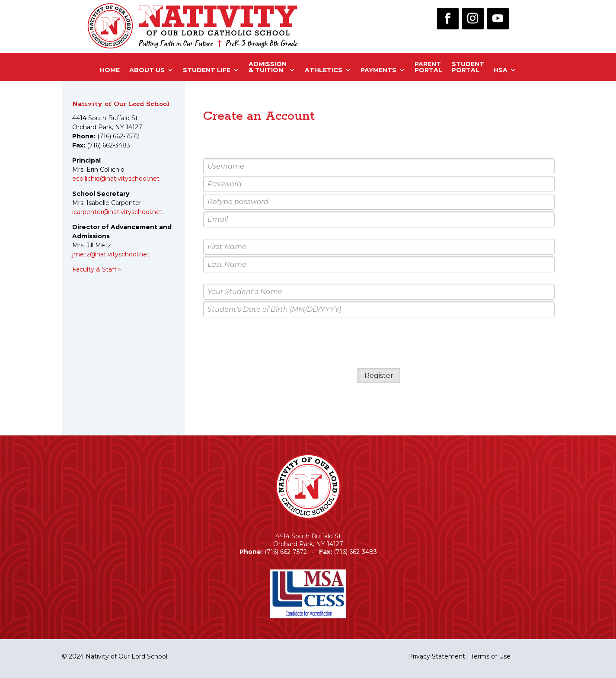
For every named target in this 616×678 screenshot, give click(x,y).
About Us (147, 70)
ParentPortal (428, 67)
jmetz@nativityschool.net (111, 254)
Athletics (324, 70)
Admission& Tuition (268, 67)
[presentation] (379, 343)
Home (110, 70)
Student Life (207, 70)
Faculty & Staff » (97, 269)
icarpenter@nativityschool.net (117, 212)
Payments (378, 70)
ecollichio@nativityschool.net (116, 179)
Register (379, 376)
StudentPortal (468, 67)
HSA (501, 70)
